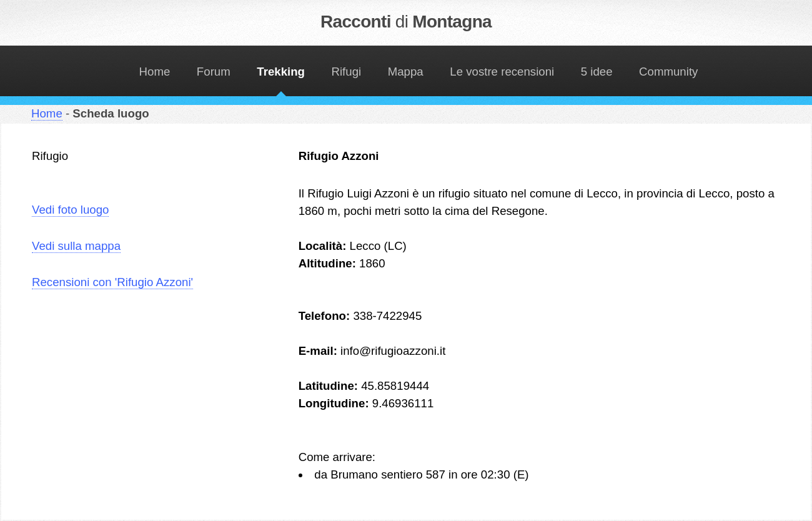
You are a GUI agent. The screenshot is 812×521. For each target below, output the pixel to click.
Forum (214, 72)
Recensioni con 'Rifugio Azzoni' (112, 282)
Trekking (281, 72)
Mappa (406, 72)
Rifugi (347, 72)
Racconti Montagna (406, 22)
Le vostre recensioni (502, 72)
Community (668, 72)
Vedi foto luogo (70, 210)
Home (155, 72)
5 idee (597, 72)
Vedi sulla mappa (76, 246)
